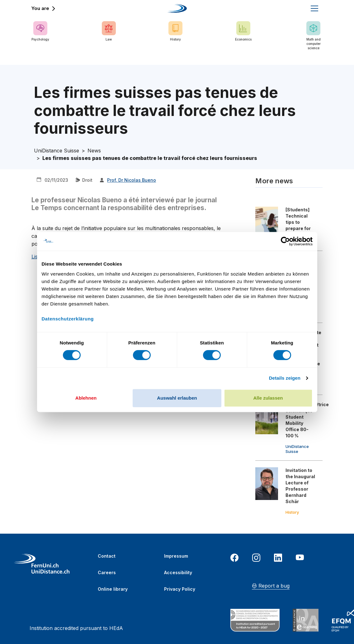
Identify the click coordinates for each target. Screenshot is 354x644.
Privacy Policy (180, 589)
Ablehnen (86, 398)
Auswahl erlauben (177, 398)
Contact (107, 556)
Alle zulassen (268, 398)
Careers (107, 572)
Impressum (176, 556)
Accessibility (178, 572)
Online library (113, 589)
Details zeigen (285, 378)
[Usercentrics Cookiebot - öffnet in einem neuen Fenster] (285, 241)
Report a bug (271, 586)
